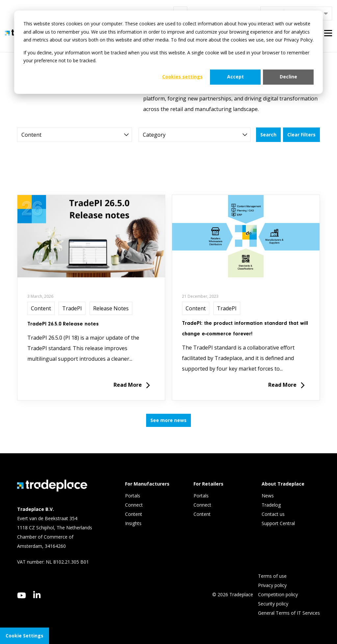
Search (268, 135)
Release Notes (111, 308)
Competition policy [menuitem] (278, 594)
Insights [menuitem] (134, 523)
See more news (168, 420)
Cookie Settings (25, 636)
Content (41, 308)
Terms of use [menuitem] (272, 576)
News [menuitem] (268, 496)
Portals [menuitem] (133, 496)
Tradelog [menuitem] (272, 505)
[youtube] (22, 595)
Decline (288, 77)
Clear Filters (301, 135)
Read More (132, 386)
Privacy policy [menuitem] (272, 585)
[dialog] (168, 52)
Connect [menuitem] (135, 505)
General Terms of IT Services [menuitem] (289, 613)
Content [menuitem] (134, 514)
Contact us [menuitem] (273, 514)
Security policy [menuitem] (273, 604)
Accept (235, 77)
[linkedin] (37, 595)
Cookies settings (182, 77)
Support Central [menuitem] (278, 523)
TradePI (72, 308)
